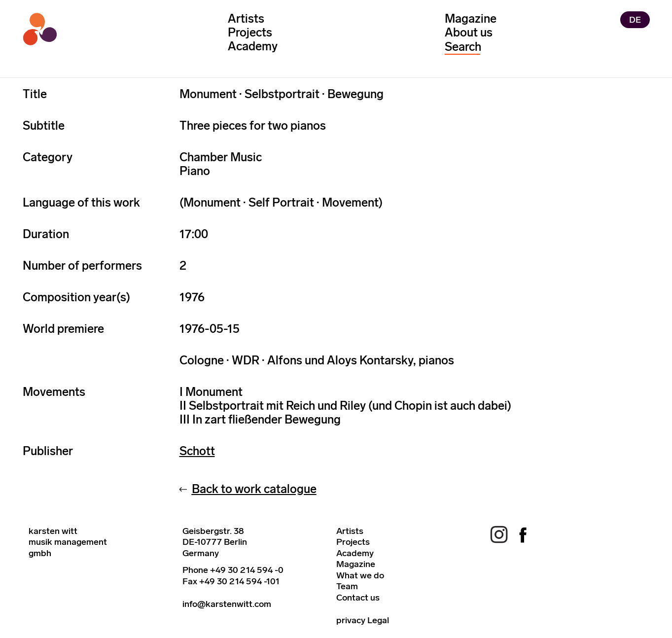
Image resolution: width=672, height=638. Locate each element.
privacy (351, 620)
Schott (197, 451)
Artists (246, 18)
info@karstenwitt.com (227, 604)
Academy (253, 46)
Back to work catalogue (254, 489)
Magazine (471, 18)
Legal (378, 620)
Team (347, 586)
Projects (250, 32)
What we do (360, 575)
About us (469, 32)
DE (635, 20)
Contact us (358, 598)
